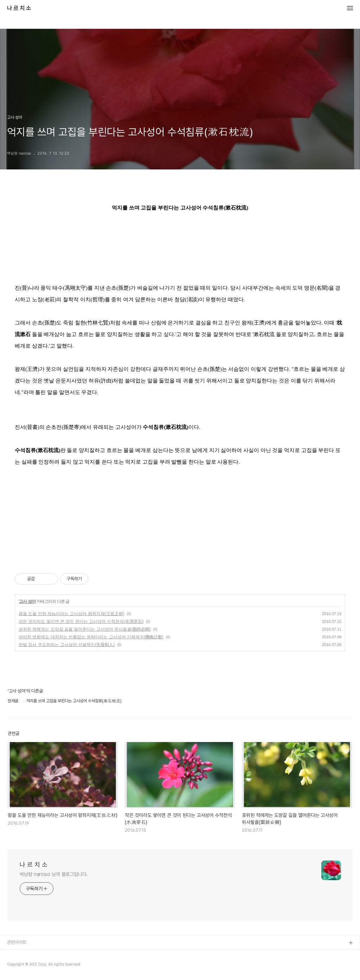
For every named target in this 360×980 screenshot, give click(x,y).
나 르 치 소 (19, 8)
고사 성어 (27, 601)
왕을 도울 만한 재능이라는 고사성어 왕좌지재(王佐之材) (72, 614)
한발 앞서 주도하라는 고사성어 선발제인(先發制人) (67, 645)
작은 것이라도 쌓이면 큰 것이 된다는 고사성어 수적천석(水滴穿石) (81, 621)
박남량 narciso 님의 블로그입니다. (54, 874)
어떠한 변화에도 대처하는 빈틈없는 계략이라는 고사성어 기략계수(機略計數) (91, 637)
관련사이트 (17, 942)
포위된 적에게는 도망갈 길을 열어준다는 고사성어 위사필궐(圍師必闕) (85, 629)
